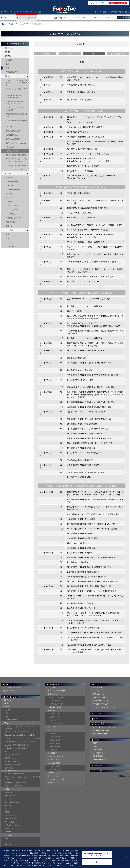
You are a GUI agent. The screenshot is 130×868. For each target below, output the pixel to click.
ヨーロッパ (10, 246)
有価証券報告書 (55, 747)
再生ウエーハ (11, 226)
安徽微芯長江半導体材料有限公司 (17, 165)
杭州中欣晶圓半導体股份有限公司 (17, 155)
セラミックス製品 (12, 210)
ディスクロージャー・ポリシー (59, 779)
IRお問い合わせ (53, 773)
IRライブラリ (53, 730)
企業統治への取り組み (100, 701)
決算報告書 (54, 750)
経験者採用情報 (98, 756)
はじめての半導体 (9, 691)
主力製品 (8, 173)
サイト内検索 (124, 18)
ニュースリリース (99, 713)
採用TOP (96, 743)
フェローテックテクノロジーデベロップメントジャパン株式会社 (17, 83)
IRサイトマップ (53, 776)
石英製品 (9, 202)
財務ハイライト (54, 694)
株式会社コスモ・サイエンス (16, 143)
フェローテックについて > (19, 24)
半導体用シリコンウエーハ (15, 218)
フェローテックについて (12, 697)
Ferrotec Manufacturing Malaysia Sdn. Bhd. (14, 96)
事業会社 (8, 76)
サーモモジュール (12, 182)
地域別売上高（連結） (58, 704)
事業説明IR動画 (55, 743)
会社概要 (9, 60)
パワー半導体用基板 (13, 190)
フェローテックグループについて (104, 727)
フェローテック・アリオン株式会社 (17, 90)
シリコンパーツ (11, 206)
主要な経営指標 (55, 701)
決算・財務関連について (58, 766)
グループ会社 (9, 230)
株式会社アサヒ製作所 (14, 131)
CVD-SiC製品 (11, 214)
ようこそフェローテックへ (12, 687)
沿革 (8, 68)
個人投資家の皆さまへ (56, 756)
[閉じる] (126, 859)
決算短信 (53, 733)
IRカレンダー (53, 727)
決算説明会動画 (55, 740)
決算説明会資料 (55, 737)
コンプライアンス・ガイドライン (104, 707)
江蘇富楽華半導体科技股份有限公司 (17, 115)
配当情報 (53, 720)
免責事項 (51, 783)
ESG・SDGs (97, 684)
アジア (8, 238)
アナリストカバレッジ (58, 724)
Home (5, 684)
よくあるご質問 (101, 12)
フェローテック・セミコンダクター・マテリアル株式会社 (17, 160)
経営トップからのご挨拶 (56, 691)
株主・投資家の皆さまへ (57, 684)
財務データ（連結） (57, 697)
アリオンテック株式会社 (14, 169)
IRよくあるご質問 (55, 763)
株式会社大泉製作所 (13, 139)
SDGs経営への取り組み (101, 704)
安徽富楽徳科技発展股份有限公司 (17, 122)
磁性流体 (9, 194)
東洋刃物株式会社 (12, 135)
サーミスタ (10, 186)
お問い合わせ (124, 12)
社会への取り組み (99, 697)
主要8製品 (10, 177)
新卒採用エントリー (100, 753)
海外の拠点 (10, 147)
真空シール (10, 198)
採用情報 (113, 12)
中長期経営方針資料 (55, 707)
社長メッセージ (10, 48)
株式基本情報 (54, 717)
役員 (8, 64)
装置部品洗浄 (11, 222)
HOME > (5, 24)
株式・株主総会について (58, 770)
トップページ (53, 687)
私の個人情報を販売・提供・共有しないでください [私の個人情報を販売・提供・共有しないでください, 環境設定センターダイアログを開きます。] (97, 856)
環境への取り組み (99, 694)
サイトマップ (16, 12)
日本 (8, 234)
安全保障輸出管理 (12, 72)
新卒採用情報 (97, 750)
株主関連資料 (53, 753)
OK (97, 864)
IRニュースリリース (55, 760)
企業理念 (8, 52)
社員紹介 (96, 746)
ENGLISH (5, 12)
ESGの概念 (96, 691)
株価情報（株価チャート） (59, 714)
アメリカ (9, 242)
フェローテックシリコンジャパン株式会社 (17, 109)
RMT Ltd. (9, 127)
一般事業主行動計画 (100, 759)
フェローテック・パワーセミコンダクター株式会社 (17, 103)
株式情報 (52, 710)
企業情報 (8, 56)
